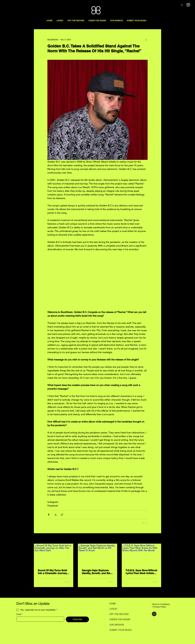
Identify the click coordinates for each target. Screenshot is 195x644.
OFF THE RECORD (119, 614)
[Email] (39, 619)
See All (158, 539)
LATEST (113, 609)
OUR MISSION (117, 625)
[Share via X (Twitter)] (55, 515)
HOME (113, 604)
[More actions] (146, 40)
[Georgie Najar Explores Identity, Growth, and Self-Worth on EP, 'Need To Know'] (98, 555)
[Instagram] (154, 614)
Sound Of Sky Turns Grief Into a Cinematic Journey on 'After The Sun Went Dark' (52, 572)
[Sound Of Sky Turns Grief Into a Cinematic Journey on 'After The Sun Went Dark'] (54, 555)
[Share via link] (62, 515)
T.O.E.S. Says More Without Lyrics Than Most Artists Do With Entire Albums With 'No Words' (141, 572)
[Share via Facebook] (49, 515)
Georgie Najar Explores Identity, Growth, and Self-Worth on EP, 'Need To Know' (97, 572)
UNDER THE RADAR (119, 619)
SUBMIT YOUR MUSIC (119, 630)
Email (19, 614)
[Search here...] (163, 5)
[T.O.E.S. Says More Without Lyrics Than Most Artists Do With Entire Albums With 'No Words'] (141, 555)
